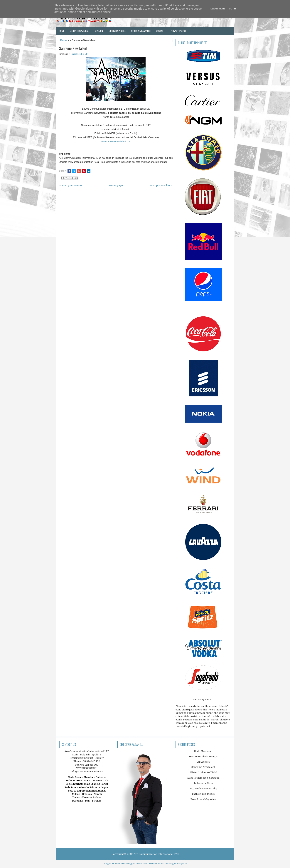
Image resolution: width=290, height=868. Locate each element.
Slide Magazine (203, 751)
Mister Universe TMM (203, 772)
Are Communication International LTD (156, 854)
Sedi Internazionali (79, 31)
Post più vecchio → (161, 185)
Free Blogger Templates (175, 864)
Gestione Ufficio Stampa (203, 756)
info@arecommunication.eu (87, 771)
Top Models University (203, 788)
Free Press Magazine (203, 799)
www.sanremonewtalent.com (116, 141)
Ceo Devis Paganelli (141, 31)
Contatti (161, 31)
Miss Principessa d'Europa (203, 778)
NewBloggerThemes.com (135, 864)
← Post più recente (70, 185)
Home (62, 31)
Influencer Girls (203, 783)
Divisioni (99, 31)
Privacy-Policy (178, 31)
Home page (116, 185)
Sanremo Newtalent (73, 48)
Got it (233, 9)
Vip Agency (203, 762)
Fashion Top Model (203, 794)
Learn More (218, 9)
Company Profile (117, 31)
